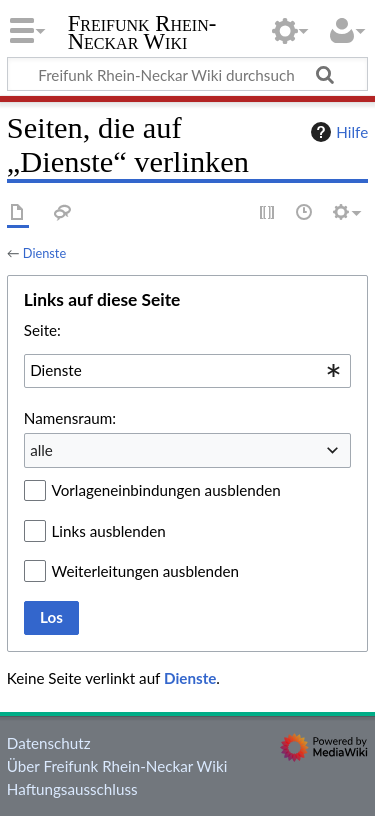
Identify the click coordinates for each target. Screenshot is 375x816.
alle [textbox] (41, 450)
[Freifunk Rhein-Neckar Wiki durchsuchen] (187, 74)
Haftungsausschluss (72, 789)
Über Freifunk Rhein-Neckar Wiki (117, 766)
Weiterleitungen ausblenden (145, 571)
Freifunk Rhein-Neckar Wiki (142, 34)
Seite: (42, 330)
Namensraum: (70, 418)
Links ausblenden (109, 531)
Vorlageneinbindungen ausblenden (166, 490)
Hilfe (337, 132)
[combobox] (187, 371)
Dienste (44, 253)
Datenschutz (49, 743)
